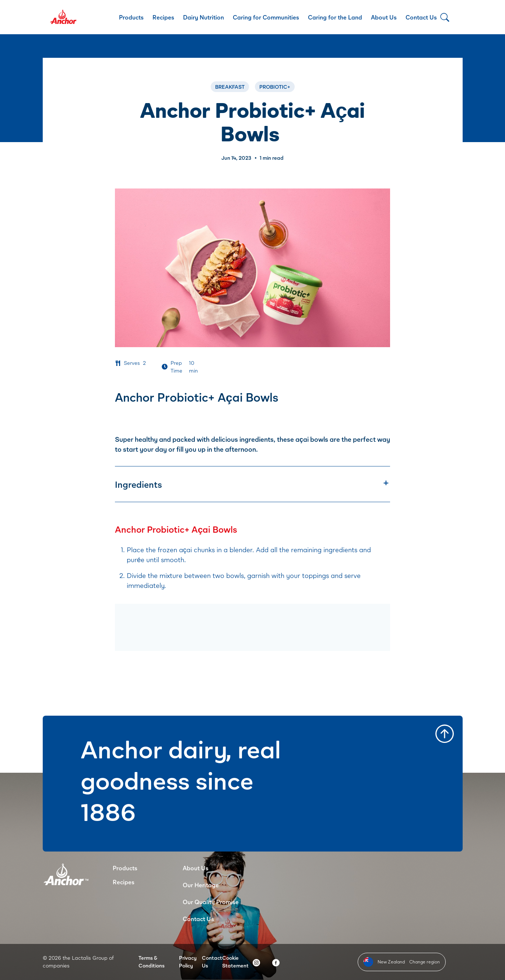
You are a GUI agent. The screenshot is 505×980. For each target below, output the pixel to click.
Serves (132, 363)
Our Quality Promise (211, 902)
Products (131, 17)
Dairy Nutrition (204, 17)
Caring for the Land (335, 17)
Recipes (163, 17)
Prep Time (176, 367)
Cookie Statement (235, 962)
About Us (384, 17)
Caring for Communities (266, 17)
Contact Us (421, 17)
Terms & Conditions (152, 962)
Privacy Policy (188, 962)
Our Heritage (201, 885)
